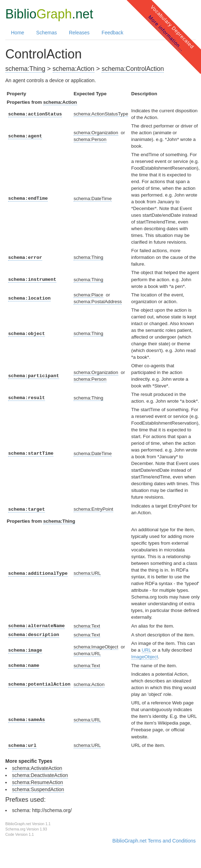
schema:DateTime (93, 198)
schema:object (27, 334)
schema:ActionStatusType (101, 114)
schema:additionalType (38, 574)
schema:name (24, 666)
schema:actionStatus (35, 114)
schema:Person (90, 139)
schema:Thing (25, 69)
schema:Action (74, 69)
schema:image (25, 650)
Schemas (46, 33)
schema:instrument (32, 280)
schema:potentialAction (39, 684)
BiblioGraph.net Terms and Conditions (154, 841)
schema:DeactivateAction (40, 775)
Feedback (112, 33)
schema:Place (88, 295)
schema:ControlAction (133, 69)
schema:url (22, 746)
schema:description (34, 635)
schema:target (27, 509)
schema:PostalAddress (98, 302)
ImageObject (145, 657)
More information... (166, 33)
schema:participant (34, 376)
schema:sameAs (27, 720)
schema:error (25, 258)
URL (146, 650)
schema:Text (87, 626)
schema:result (27, 398)
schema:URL (87, 573)
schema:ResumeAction (38, 782)
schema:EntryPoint (93, 509)
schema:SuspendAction (38, 789)
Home (18, 33)
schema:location (29, 298)
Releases (79, 33)
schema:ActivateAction (37, 768)
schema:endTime (28, 198)
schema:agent (25, 136)
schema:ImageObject (96, 647)
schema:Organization (96, 133)
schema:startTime (31, 453)
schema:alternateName (36, 626)
